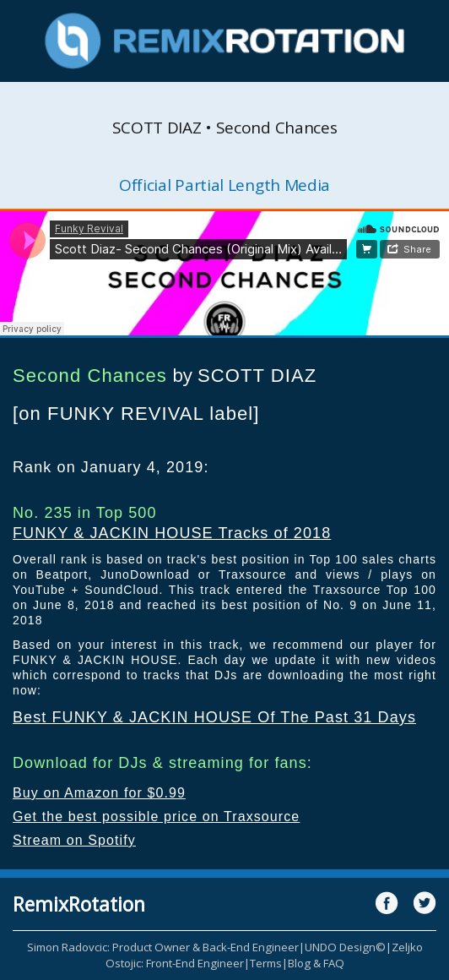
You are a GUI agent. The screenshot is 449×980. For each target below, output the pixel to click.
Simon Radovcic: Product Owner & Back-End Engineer (163, 947)
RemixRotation (79, 904)
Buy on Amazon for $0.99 (99, 793)
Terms (266, 963)
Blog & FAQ (316, 963)
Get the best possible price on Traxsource (156, 817)
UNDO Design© (345, 947)
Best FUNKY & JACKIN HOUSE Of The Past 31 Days (214, 717)
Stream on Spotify (74, 840)
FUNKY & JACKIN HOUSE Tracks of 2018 (172, 533)
